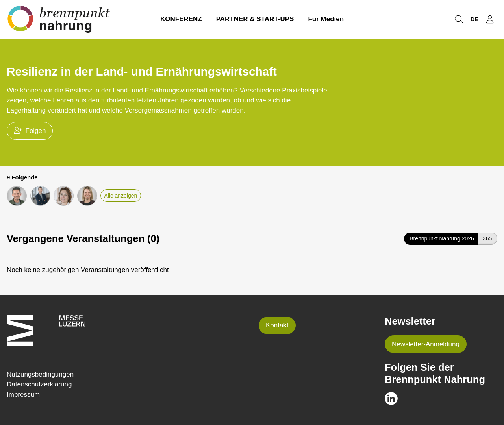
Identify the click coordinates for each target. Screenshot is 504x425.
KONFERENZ (181, 19)
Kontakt (277, 325)
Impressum (23, 395)
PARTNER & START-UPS (255, 19)
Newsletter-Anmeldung (426, 344)
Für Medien (326, 19)
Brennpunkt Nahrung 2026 (442, 238)
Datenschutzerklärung (39, 384)
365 (487, 238)
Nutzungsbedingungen (40, 374)
